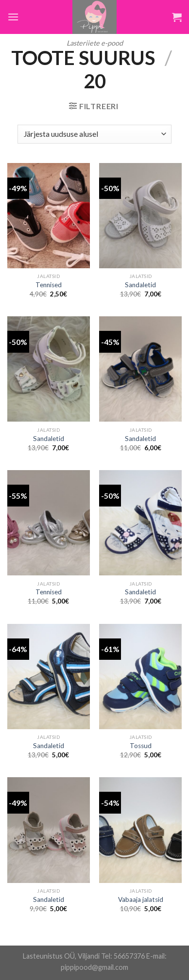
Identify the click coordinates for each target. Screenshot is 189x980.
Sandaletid (140, 285)
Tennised (49, 285)
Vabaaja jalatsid (141, 899)
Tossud (141, 746)
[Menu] (13, 17)
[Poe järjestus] (94, 134)
